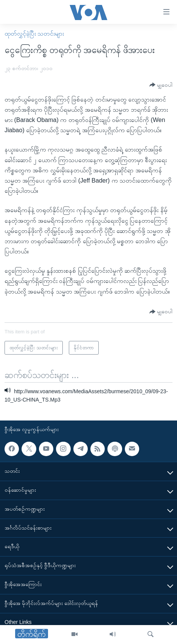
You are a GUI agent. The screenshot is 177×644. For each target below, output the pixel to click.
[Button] (161, 85)
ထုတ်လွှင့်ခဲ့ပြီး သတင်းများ (34, 34)
